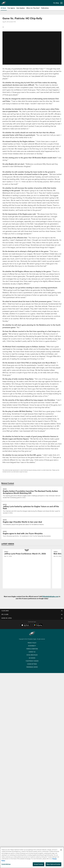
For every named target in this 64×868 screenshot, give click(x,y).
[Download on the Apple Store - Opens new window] (25, 625)
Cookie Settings (32, 664)
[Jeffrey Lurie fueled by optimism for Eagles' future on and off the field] (32, 509)
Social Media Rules (32, 655)
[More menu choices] (61, 3)
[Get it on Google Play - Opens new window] (38, 626)
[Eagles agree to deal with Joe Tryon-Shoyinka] (32, 534)
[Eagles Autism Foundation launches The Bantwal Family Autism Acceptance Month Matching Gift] (32, 494)
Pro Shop (56, 3)
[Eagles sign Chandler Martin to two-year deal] (32, 522)
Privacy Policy (32, 643)
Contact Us (32, 652)
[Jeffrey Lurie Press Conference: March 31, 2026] (27, 554)
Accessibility (32, 646)
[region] (32, 857)
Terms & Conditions (32, 649)
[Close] (61, 850)
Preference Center (32, 667)
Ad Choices (32, 658)
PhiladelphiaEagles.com (50, 596)
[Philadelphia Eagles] (32, 634)
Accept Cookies (39, 864)
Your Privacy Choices (32, 661)
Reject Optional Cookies (53, 864)
